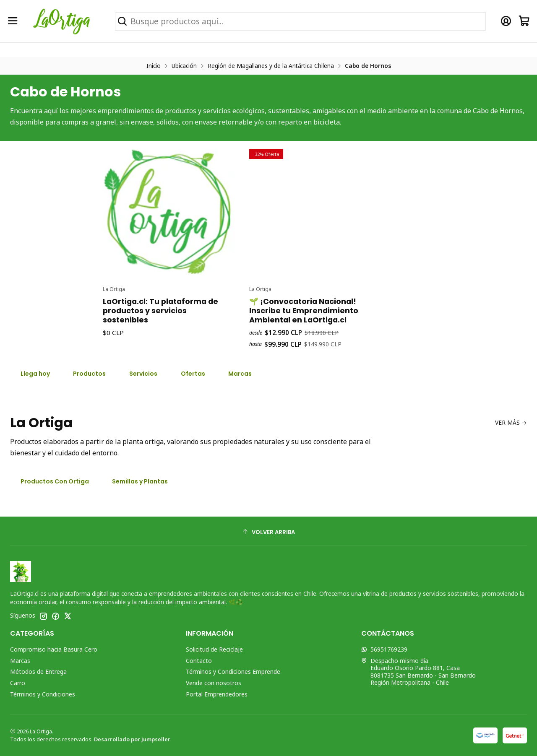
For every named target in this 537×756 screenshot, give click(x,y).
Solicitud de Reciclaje (214, 649)
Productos (89, 374)
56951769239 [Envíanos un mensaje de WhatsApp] (384, 649)
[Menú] (13, 21)
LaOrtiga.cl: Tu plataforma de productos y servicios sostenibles (160, 350)
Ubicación (184, 66)
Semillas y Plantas (140, 481)
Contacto (199, 661)
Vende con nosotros (214, 683)
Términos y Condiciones (43, 694)
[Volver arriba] (268, 532)
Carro (18, 683)
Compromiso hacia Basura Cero (54, 649)
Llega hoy (35, 374)
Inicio (154, 66)
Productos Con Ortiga (55, 481)
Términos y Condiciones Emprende (233, 672)
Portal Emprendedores (217, 694)
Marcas (20, 661)
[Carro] (524, 21)
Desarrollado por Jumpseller (132, 739)
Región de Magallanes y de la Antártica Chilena (271, 66)
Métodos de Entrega (38, 672)
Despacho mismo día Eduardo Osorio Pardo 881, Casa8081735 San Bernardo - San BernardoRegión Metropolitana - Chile (418, 672)
